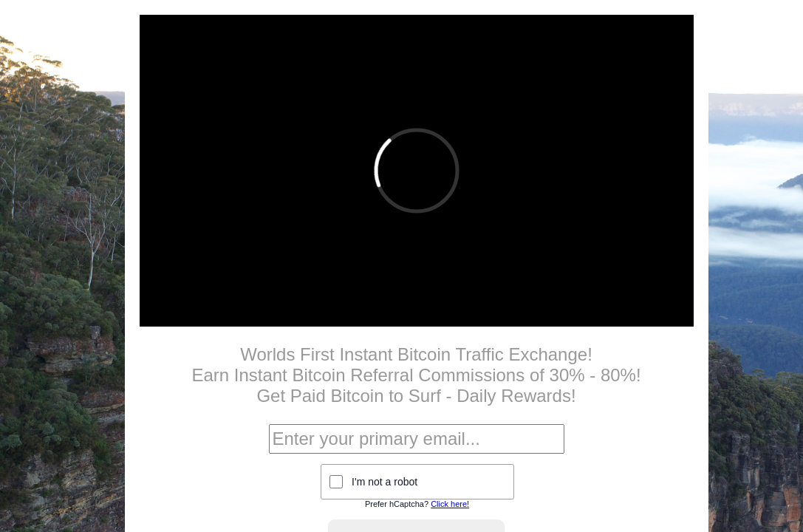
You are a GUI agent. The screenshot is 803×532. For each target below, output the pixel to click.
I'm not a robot (385, 482)
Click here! (450, 504)
